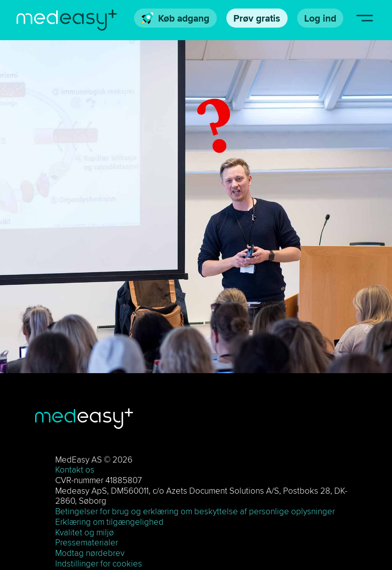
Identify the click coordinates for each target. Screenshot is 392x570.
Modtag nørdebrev (90, 553)
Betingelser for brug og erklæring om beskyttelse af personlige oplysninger (195, 511)
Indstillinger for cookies (99, 563)
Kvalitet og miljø (85, 532)
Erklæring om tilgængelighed (109, 522)
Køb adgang (176, 18)
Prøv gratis (257, 18)
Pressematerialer (87, 542)
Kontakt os (75, 470)
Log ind (320, 18)
